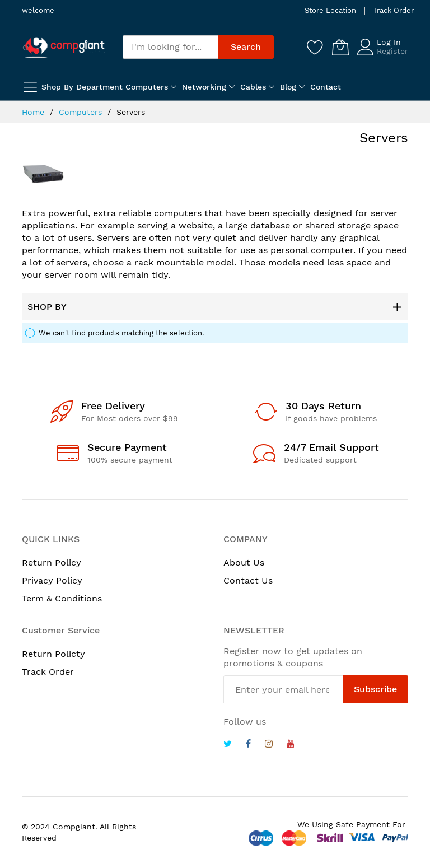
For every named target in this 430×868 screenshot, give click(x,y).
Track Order (393, 10)
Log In (389, 42)
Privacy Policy (52, 580)
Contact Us (248, 580)
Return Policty (53, 654)
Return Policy (52, 563)
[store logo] (64, 47)
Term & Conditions (62, 598)
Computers (147, 87)
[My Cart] (340, 47)
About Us (244, 563)
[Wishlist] (315, 47)
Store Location (330, 10)
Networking (204, 87)
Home (34, 112)
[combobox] (170, 47)
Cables (253, 87)
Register (392, 51)
